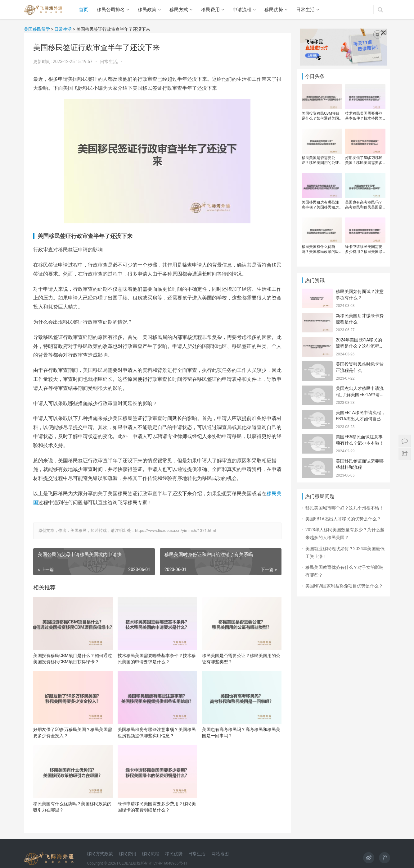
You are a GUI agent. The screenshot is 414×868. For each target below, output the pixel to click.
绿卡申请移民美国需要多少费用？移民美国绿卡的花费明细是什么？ (157, 807)
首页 (83, 10)
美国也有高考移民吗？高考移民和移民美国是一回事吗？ (241, 733)
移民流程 (151, 854)
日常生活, (110, 62)
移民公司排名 (111, 10)
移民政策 (147, 10)
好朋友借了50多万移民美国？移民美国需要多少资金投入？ (73, 733)
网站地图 (220, 854)
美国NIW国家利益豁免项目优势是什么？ (344, 586)
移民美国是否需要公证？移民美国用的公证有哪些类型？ (241, 659)
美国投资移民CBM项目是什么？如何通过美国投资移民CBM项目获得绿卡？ (73, 659)
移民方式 (179, 10)
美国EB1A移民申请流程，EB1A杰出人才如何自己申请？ (361, 419)
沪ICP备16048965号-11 (168, 863)
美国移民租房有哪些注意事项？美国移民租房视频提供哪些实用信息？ (157, 733)
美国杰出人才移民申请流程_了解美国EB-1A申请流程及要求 (360, 394)
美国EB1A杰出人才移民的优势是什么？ (343, 519)
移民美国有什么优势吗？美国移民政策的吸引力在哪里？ (72, 807)
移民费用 (210, 10)
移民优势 (274, 10)
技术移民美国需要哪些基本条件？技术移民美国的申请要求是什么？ (157, 659)
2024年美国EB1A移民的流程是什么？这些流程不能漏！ (360, 346)
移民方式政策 (100, 854)
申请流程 (242, 10)
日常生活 (305, 10)
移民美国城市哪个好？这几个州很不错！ (344, 508)
